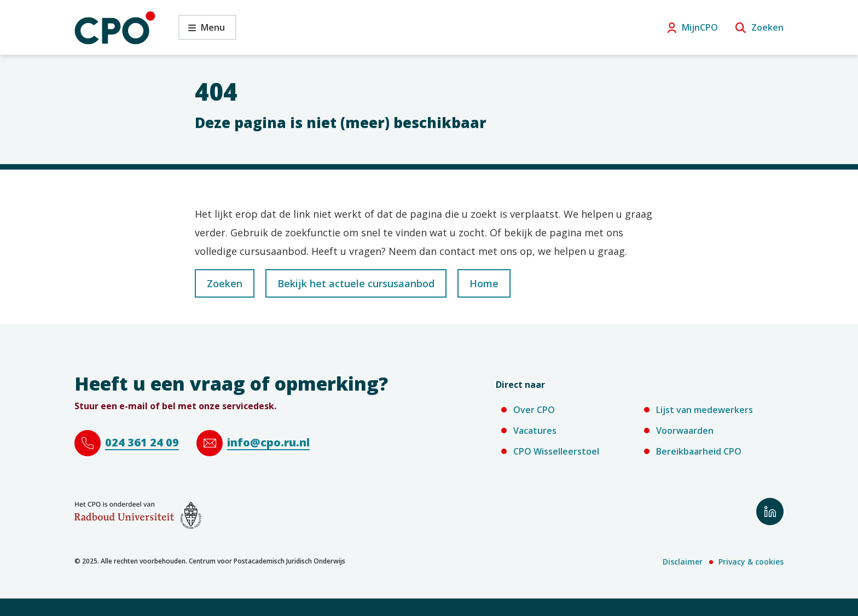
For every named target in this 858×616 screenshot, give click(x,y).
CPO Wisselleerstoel (556, 451)
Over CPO (534, 410)
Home (484, 283)
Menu (202, 30)
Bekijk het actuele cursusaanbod (356, 283)
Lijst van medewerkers (705, 410)
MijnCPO (700, 27)
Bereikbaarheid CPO (699, 451)
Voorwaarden (685, 431)
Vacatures (535, 431)
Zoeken (767, 27)
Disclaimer (683, 562)
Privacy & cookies (751, 562)
